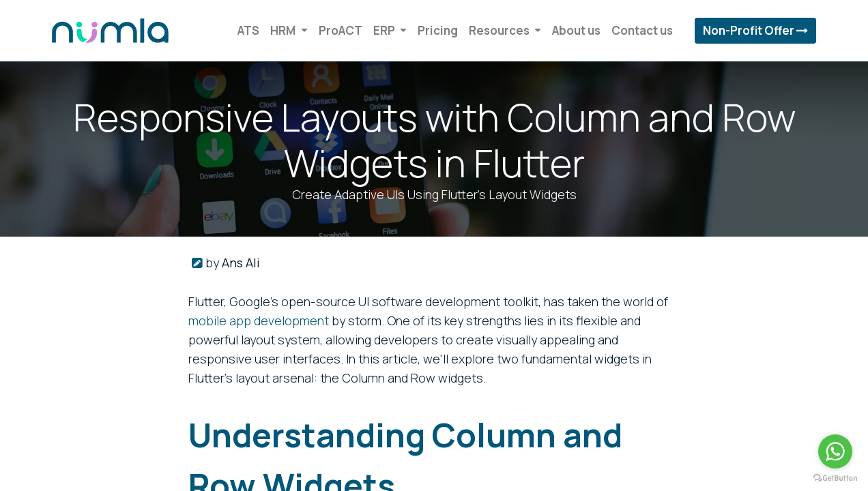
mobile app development (259, 321)
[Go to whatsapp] (835, 451)
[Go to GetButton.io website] (835, 477)
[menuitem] (245, 31)
